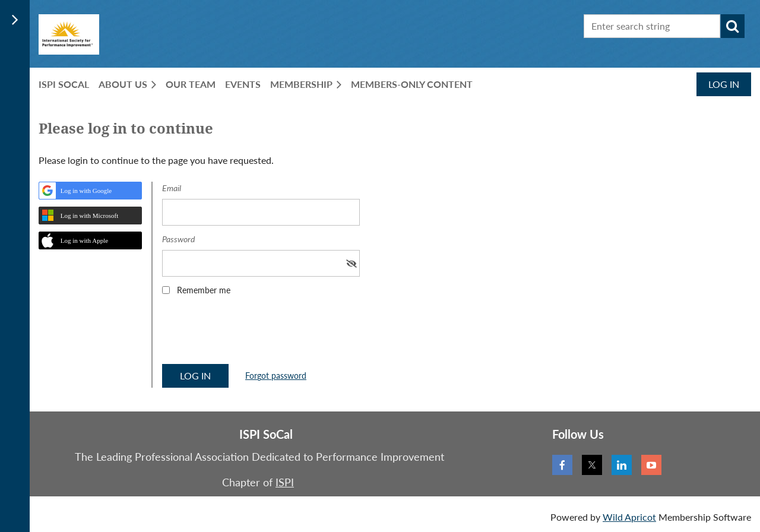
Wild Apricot (629, 517)
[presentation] (252, 334)
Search (733, 26)
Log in (724, 84)
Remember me (204, 290)
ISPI (285, 482)
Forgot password (276, 376)
